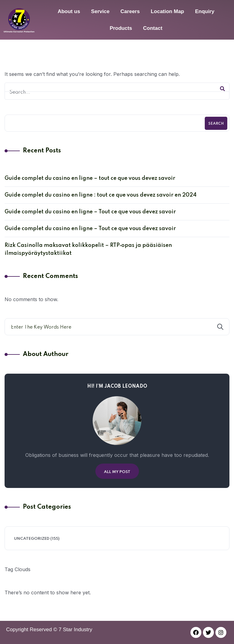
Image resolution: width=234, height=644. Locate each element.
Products (121, 28)
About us (69, 11)
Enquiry (205, 11)
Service (100, 11)
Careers (130, 11)
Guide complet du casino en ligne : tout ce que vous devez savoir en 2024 (101, 195)
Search (216, 124)
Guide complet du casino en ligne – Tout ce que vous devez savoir (90, 212)
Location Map (168, 11)
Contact (153, 28)
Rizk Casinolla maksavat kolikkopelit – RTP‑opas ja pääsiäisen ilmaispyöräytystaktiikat (88, 249)
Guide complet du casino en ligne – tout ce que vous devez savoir (90, 178)
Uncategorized (32, 539)
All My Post (117, 472)
